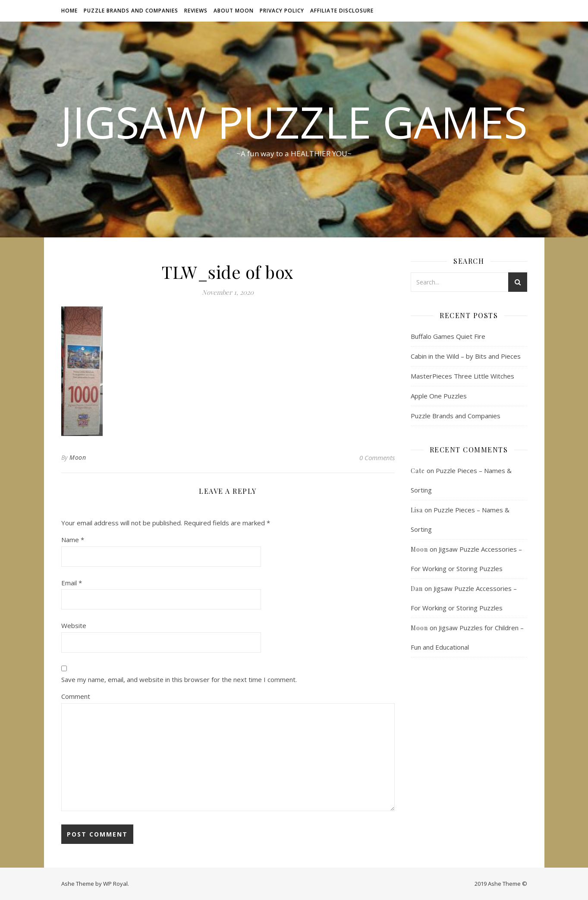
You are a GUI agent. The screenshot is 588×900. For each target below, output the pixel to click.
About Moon (234, 11)
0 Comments (377, 458)
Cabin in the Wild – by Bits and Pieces (466, 356)
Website (74, 625)
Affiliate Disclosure (342, 11)
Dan (417, 589)
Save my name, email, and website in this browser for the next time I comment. (179, 679)
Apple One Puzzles (439, 396)
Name (73, 540)
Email (72, 583)
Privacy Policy (282, 11)
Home (69, 11)
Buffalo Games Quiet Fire (448, 336)
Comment (76, 696)
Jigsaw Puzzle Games (294, 122)
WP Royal (115, 884)
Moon (78, 457)
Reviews (196, 11)
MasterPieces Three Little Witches (462, 376)
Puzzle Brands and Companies (131, 11)
